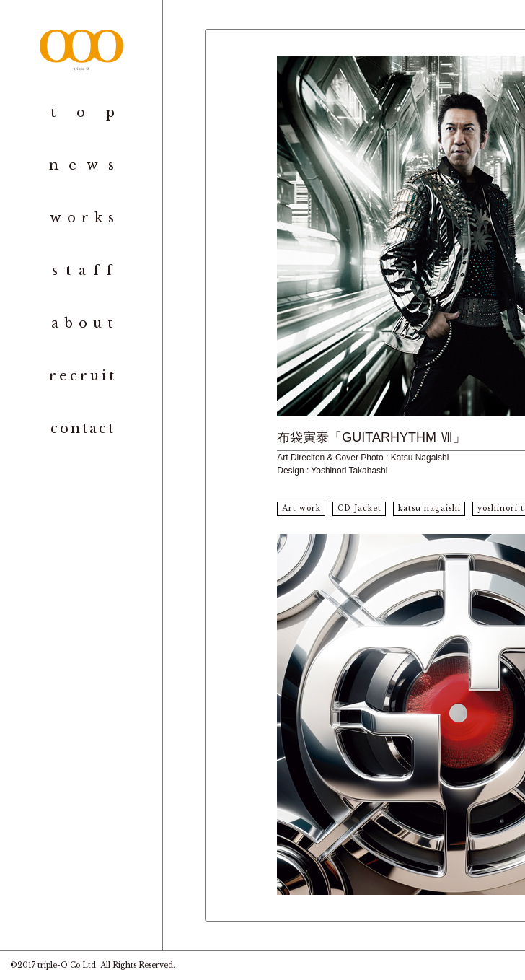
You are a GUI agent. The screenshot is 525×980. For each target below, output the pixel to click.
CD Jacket (359, 508)
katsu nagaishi (429, 508)
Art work (301, 508)
